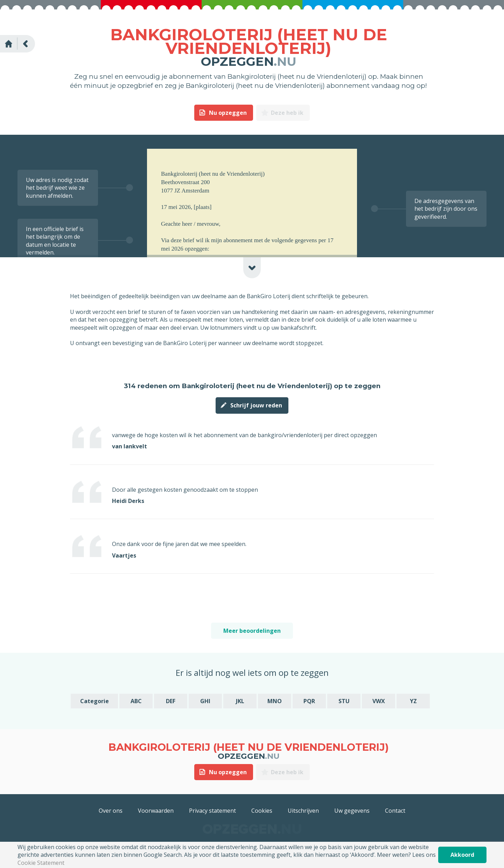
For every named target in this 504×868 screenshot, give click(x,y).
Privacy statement (212, 811)
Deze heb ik (287, 113)
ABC (136, 701)
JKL (240, 701)
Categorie (94, 701)
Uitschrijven (303, 811)
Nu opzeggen (228, 113)
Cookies (262, 811)
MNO (275, 701)
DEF (171, 701)
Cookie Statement (41, 863)
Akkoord (462, 855)
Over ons (111, 811)
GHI (205, 701)
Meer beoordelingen (252, 631)
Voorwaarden (156, 811)
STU (344, 701)
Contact (395, 811)
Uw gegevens (352, 811)
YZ (413, 701)
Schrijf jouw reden (256, 405)
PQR (309, 701)
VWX (379, 701)
